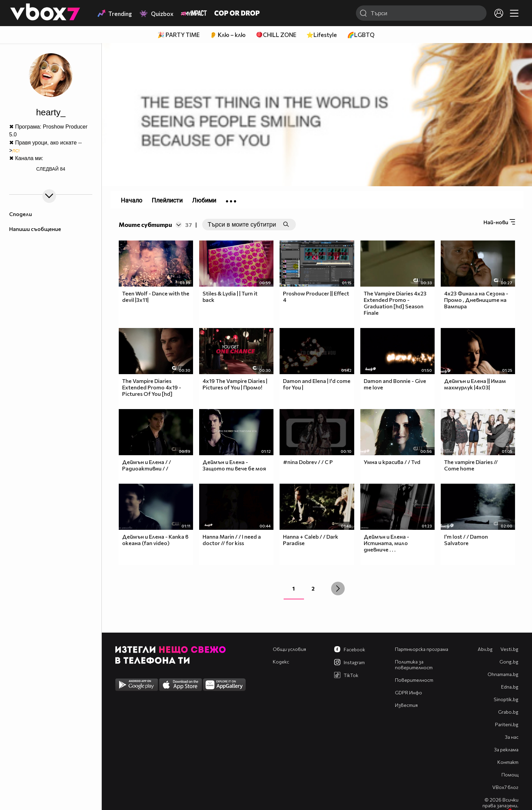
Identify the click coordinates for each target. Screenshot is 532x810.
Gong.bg (509, 662)
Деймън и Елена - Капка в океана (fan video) (155, 540)
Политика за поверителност (414, 664)
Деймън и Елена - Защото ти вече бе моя (234, 465)
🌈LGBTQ (361, 35)
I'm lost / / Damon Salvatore (466, 540)
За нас (512, 737)
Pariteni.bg (507, 724)
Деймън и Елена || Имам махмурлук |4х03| (475, 384)
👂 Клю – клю (228, 35)
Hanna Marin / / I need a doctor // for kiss (232, 540)
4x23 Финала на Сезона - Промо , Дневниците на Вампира (476, 300)
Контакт (508, 762)
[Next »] (338, 589)
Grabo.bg (508, 712)
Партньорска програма (422, 649)
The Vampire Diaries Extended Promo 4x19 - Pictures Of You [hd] (152, 387)
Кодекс (281, 662)
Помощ (510, 775)
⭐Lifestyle (322, 35)
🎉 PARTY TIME (178, 35)
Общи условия (289, 649)
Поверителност (414, 680)
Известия (406, 705)
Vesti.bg (509, 649)
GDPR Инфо (408, 692)
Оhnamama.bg (503, 674)
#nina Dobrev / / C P (308, 462)
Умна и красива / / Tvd (392, 462)
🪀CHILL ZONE (276, 35)
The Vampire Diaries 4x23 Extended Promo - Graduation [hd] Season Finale (395, 303)
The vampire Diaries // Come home (471, 465)
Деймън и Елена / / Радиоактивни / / (147, 465)
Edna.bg (510, 687)
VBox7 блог (505, 787)
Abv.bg (485, 649)
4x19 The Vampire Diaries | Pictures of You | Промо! (235, 384)
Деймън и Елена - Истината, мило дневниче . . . (386, 543)
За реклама (506, 749)
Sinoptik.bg (506, 699)
